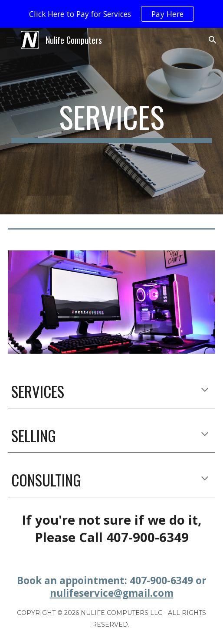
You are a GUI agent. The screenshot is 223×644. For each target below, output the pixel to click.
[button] (10, 40)
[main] (112, 121)
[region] (111, 14)
